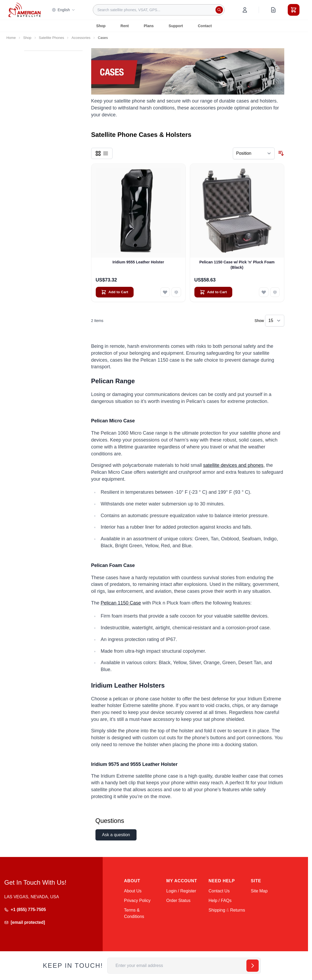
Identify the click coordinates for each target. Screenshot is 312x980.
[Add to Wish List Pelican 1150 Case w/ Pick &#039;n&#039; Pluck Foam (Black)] (264, 292)
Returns (238, 910)
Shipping (217, 910)
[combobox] (159, 10)
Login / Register (181, 891)
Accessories (81, 38)
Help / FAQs (220, 901)
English (63, 10)
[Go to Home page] (25, 10)
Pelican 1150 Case (121, 603)
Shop (101, 26)
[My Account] (245, 10)
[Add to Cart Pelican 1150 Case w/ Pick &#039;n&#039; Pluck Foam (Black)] (213, 292)
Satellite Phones (52, 38)
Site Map (259, 891)
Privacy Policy (137, 901)
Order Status (179, 901)
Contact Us (219, 891)
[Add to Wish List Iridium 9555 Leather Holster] (165, 292)
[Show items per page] (275, 321)
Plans (149, 26)
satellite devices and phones (233, 465)
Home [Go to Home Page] (11, 38)
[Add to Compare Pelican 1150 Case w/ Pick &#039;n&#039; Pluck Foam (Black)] (275, 292)
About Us (133, 891)
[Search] (219, 10)
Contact (205, 26)
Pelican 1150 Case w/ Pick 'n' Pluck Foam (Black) (237, 265)
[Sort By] (254, 153)
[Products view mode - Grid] (98, 153)
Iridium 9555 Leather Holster (138, 262)
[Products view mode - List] (106, 153)
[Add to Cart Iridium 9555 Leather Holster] (115, 292)
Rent (125, 26)
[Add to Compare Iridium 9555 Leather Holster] (176, 292)
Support (176, 26)
